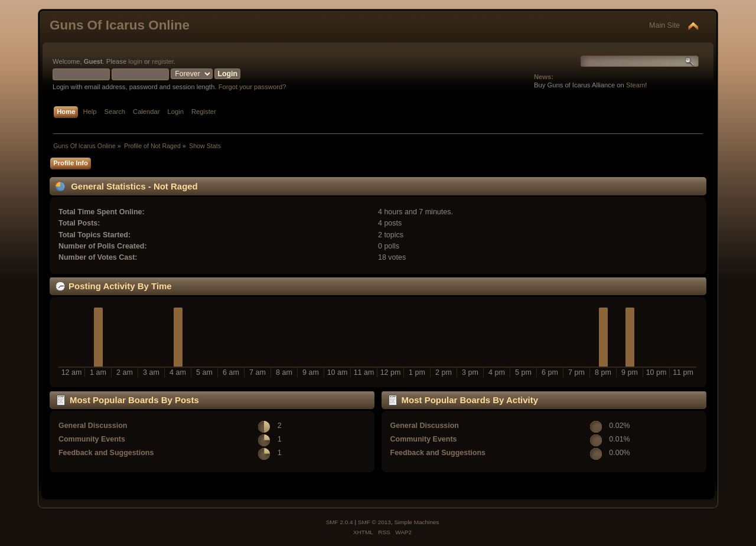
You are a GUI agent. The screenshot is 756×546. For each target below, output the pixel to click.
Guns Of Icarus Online (120, 25)
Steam (636, 85)
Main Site (664, 25)
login (135, 61)
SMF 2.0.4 (340, 522)
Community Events (92, 439)
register (163, 61)
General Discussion (93, 426)
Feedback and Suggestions (106, 453)
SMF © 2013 (374, 522)
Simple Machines (416, 522)
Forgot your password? (252, 87)
